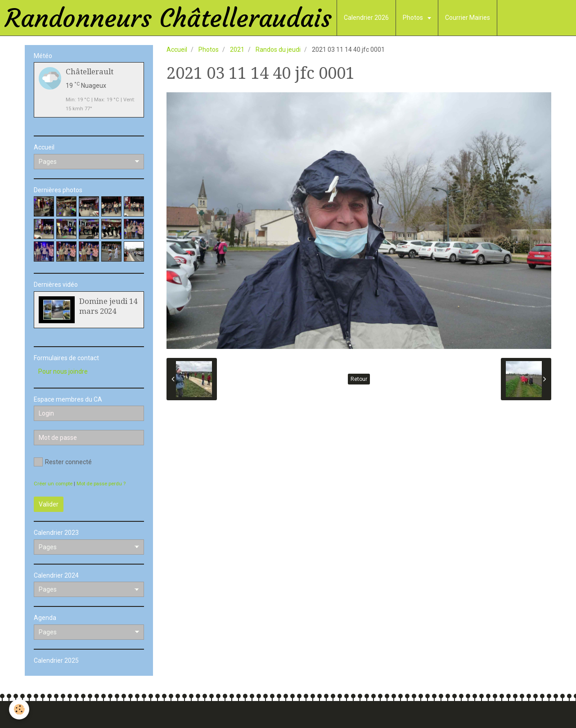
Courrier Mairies (468, 18)
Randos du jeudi (278, 50)
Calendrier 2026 (366, 18)
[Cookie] (19, 709)
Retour (359, 379)
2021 (237, 50)
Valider (49, 504)
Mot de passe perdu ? (101, 484)
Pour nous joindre (63, 371)
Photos (414, 18)
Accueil (177, 50)
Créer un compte (53, 484)
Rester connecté (63, 462)
